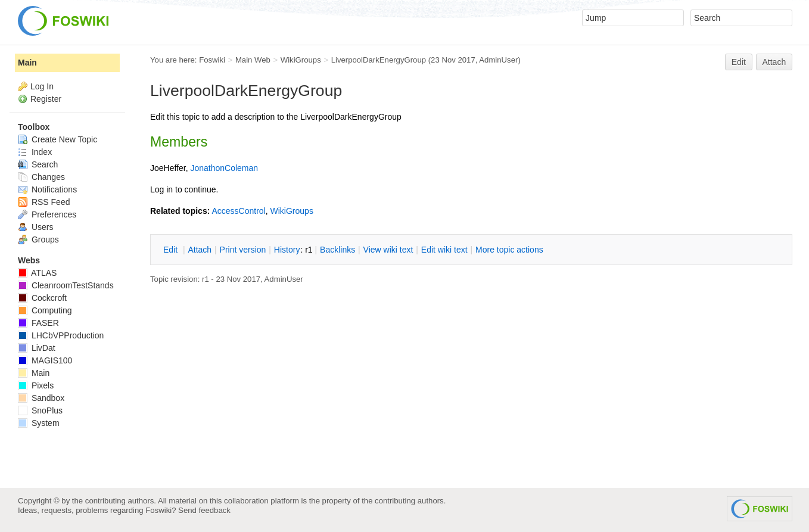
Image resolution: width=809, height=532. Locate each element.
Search (38, 164)
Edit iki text (444, 250)
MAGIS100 (45, 360)
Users (35, 227)
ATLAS (37, 273)
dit (172, 250)
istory (287, 250)
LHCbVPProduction (61, 335)
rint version (243, 250)
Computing (45, 310)
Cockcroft (42, 298)
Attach (774, 62)
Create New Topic (57, 139)
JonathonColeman (224, 168)
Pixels (36, 385)
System (39, 423)
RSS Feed (44, 202)
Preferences (47, 214)
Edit (739, 62)
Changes (41, 177)
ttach (200, 250)
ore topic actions (509, 250)
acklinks (337, 250)
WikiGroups (301, 60)
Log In (42, 86)
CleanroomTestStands (66, 285)
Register (46, 99)
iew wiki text (388, 250)
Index (35, 152)
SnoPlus (40, 410)
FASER (38, 323)
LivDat (37, 348)
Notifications (47, 189)
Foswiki (212, 60)
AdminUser (498, 60)
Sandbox (41, 398)
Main (27, 63)
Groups (38, 239)
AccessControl (238, 211)
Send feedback (204, 510)
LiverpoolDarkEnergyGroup (379, 60)
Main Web (253, 60)
